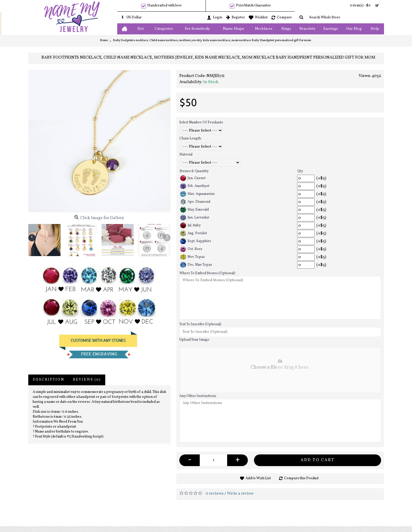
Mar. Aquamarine (198, 194)
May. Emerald (194, 210)
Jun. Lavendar (195, 218)
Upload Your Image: (195, 340)
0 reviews (215, 494)
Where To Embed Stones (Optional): (208, 273)
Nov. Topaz (192, 257)
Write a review (240, 494)
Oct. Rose (191, 249)
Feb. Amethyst (195, 186)
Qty (300, 171)
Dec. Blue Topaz (196, 265)
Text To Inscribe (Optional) (200, 324)
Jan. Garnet (193, 178)
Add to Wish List (258, 478)
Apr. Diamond (195, 202)
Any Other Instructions (198, 396)
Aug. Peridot (194, 233)
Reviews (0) (87, 380)
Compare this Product (301, 478)
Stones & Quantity (194, 171)
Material (186, 155)
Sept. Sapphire (196, 241)
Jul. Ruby (190, 225)
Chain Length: (191, 139)
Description (48, 380)
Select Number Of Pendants (201, 123)
